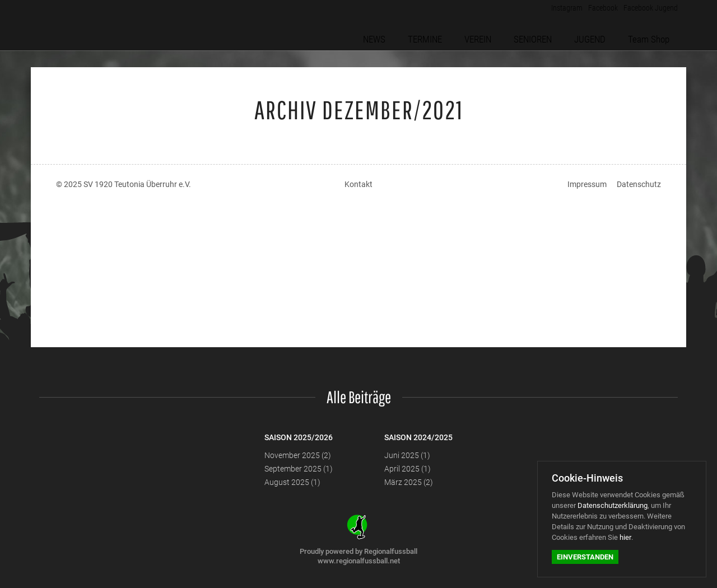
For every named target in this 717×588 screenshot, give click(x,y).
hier (625, 537)
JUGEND (595, 35)
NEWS (390, 35)
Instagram (557, 11)
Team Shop (652, 35)
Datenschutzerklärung (613, 505)
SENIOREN (541, 35)
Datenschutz (639, 184)
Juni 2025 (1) (407, 455)
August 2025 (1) (292, 482)
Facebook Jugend (648, 11)
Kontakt (358, 184)
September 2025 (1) (299, 469)
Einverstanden (585, 557)
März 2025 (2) (409, 482)
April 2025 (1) (408, 469)
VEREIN (488, 35)
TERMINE (437, 35)
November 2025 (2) (298, 455)
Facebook (597, 11)
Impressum (587, 184)
